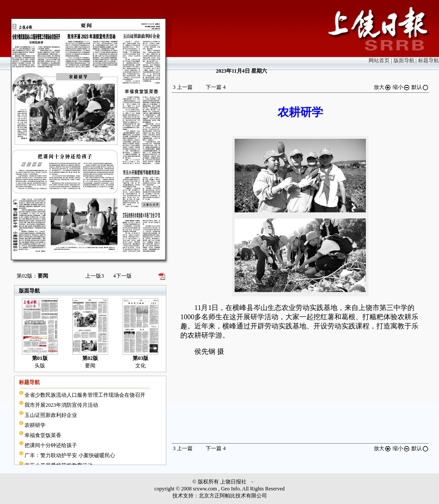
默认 (420, 87)
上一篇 (183, 87)
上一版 (95, 276)
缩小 (401, 87)
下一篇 (216, 87)
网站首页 (379, 60)
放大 (383, 87)
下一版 (123, 276)
